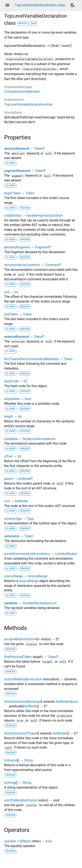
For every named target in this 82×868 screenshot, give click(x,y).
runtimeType (13, 519)
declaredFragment (17, 247)
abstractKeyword (17, 149)
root (7, 501)
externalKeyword (16, 337)
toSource (11, 760)
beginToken (12, 193)
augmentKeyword (17, 171)
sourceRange (13, 576)
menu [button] (7, 5)
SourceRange (37, 576)
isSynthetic (12, 399)
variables (11, 603)
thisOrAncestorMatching (21, 702)
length (9, 416)
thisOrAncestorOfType (20, 733)
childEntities (13, 216)
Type (30, 519)
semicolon (12, 536)
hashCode (11, 381)
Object (26, 841)
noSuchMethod (15, 679)
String (29, 760)
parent (9, 479)
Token (38, 149)
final (34, 23)
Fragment (42, 247)
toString (10, 783)
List (58, 554)
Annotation (46, 439)
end (7, 292)
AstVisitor (27, 639)
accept (9, 639)
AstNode (25, 479)
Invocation (34, 679)
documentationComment (22, 265)
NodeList (29, 439)
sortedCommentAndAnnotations (27, 554)
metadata (11, 439)
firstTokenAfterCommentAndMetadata (31, 359)
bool (28, 399)
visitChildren (13, 800)
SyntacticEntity (50, 216)
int (16, 292)
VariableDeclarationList (40, 603)
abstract (23, 23)
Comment (52, 265)
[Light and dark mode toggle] (72, 5)
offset (8, 456)
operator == (12, 841)
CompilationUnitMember (22, 92)
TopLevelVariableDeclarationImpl (28, 104)
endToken (11, 314)
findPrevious (13, 657)
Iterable (32, 216)
